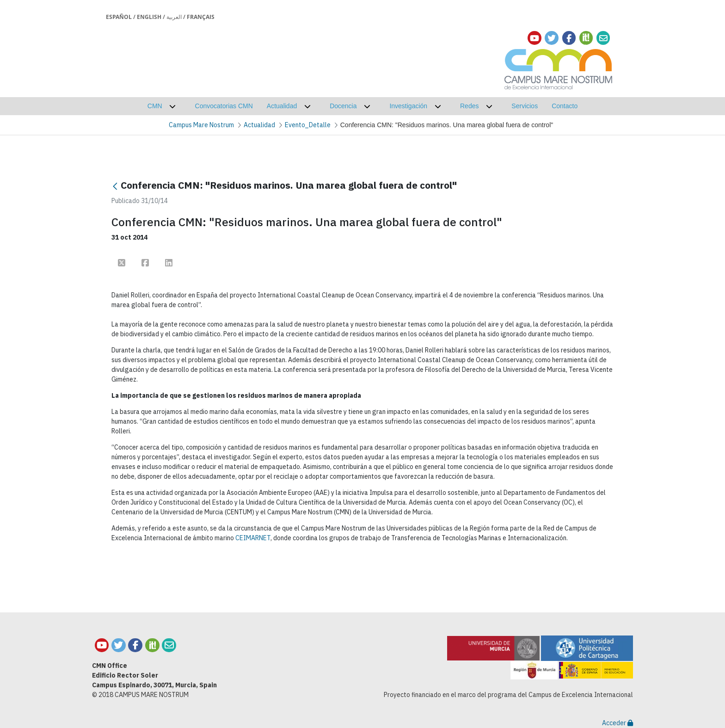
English (149, 17)
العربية (174, 17)
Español (119, 17)
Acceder (617, 723)
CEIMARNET (253, 538)
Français (201, 17)
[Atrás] (115, 186)
